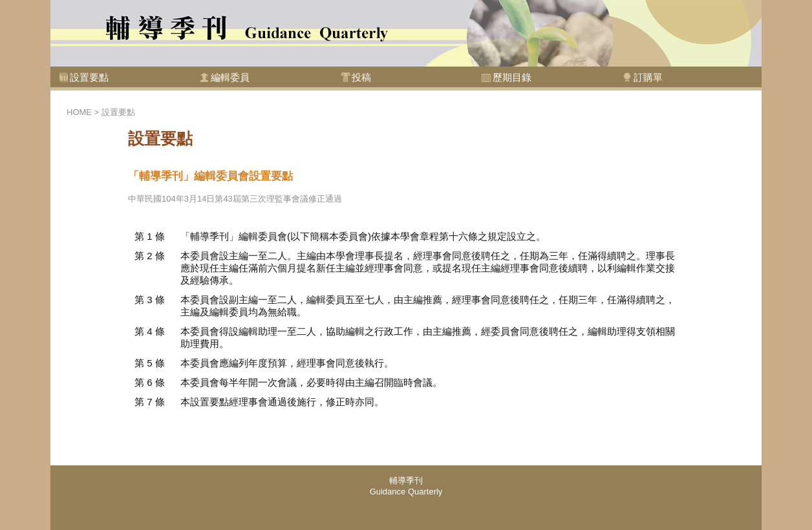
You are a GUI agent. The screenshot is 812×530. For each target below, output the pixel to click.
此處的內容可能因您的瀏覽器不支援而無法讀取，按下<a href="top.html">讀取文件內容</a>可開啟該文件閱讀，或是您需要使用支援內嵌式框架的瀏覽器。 (406, 48)
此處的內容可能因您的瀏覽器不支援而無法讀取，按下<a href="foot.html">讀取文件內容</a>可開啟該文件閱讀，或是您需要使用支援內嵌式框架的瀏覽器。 (406, 498)
